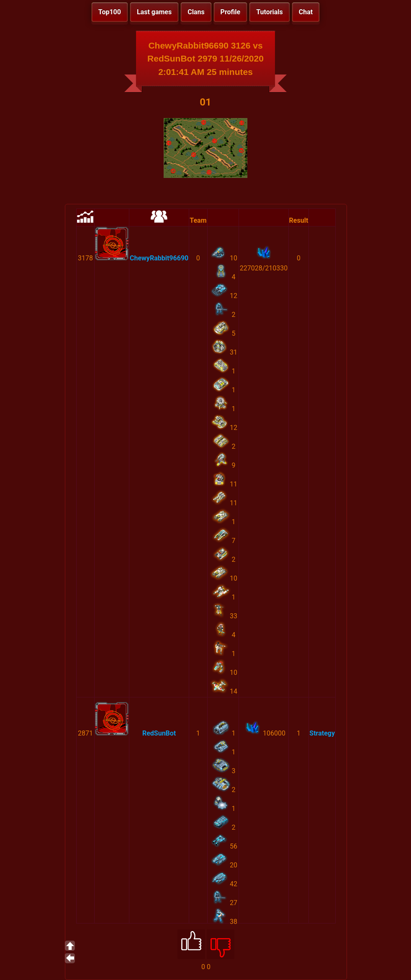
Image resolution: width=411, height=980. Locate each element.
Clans (196, 12)
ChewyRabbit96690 (159, 258)
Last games (154, 12)
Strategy (322, 733)
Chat (306, 12)
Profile (231, 12)
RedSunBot (159, 733)
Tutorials (270, 12)
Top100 (110, 12)
